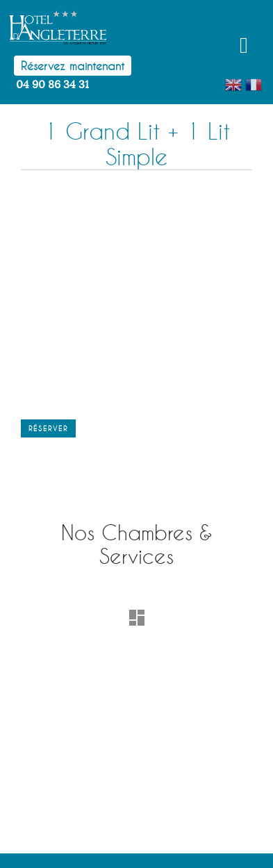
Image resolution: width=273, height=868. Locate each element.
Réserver (48, 428)
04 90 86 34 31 (52, 85)
